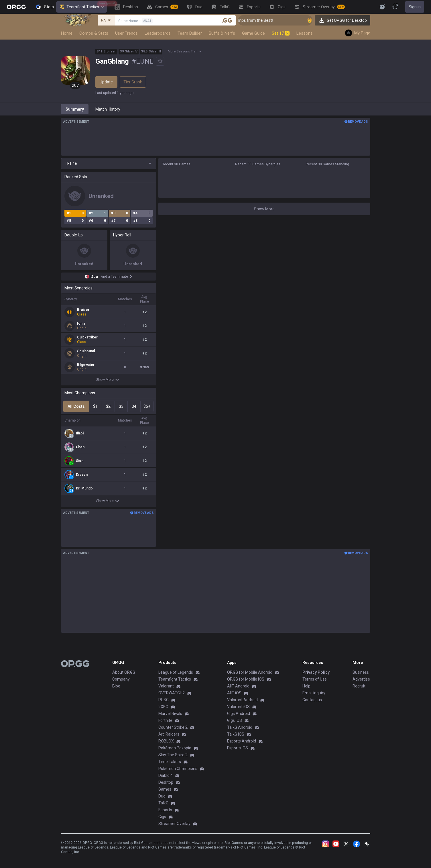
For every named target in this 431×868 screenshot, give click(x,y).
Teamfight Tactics (82, 7)
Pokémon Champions (178, 769)
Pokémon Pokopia (175, 748)
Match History (108, 109)
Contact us (312, 700)
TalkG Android (240, 727)
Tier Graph (133, 82)
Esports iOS (238, 748)
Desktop (166, 782)
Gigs (162, 817)
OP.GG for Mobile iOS (246, 679)
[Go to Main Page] (16, 7)
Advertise (361, 679)
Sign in (415, 7)
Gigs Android (239, 714)
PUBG (164, 700)
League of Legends (176, 672)
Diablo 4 (166, 775)
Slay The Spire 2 (173, 755)
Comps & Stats (94, 33)
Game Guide (253, 33)
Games (165, 789)
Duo (162, 796)
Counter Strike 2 (173, 727)
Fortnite (165, 720)
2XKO (163, 707)
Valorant (166, 686)
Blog (116, 686)
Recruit (359, 686)
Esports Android (242, 741)
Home (67, 33)
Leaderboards (158, 33)
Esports (165, 810)
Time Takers (170, 762)
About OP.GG (124, 672)
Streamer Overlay (174, 824)
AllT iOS (234, 693)
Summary (75, 109)
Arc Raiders (169, 734)
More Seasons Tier (182, 51)
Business (361, 672)
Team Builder (190, 33)
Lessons (305, 33)
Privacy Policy (316, 672)
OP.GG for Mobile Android (250, 672)
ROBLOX (166, 741)
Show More (108, 380)
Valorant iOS (238, 707)
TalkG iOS (236, 734)
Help (306, 686)
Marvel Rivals (170, 714)
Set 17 (281, 33)
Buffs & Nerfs (222, 33)
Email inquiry (314, 693)
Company (121, 679)
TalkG (163, 803)
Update (106, 82)
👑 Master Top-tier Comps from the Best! (260, 20)
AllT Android (238, 686)
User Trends (126, 33)
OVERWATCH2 (172, 693)
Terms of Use (315, 679)
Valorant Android (242, 700)
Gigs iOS (235, 720)
